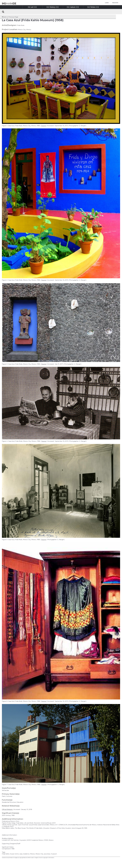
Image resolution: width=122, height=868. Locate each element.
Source (44, 126)
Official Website (7, 809)
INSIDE (32, 7)
